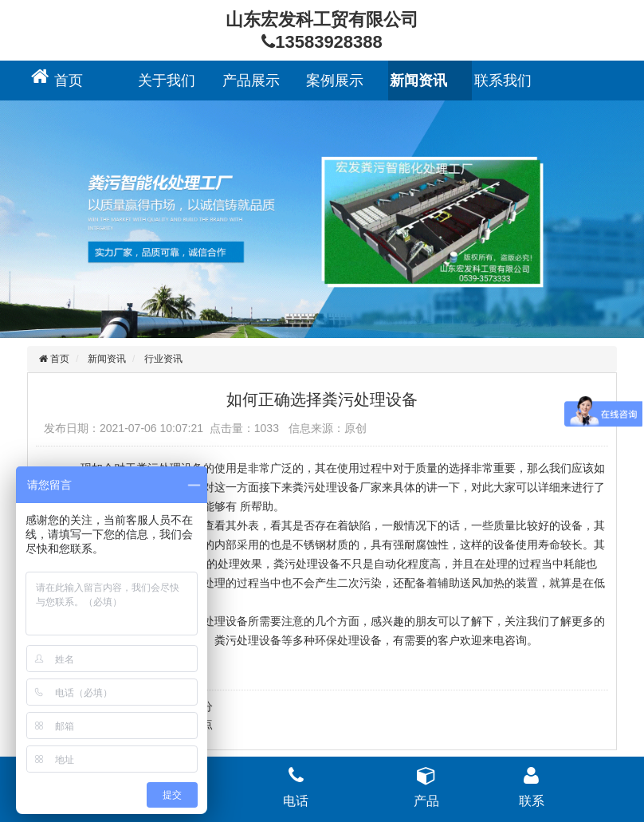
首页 (69, 81)
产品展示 (251, 81)
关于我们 (167, 81)
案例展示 (335, 81)
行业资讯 (163, 359)
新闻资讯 (418, 81)
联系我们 (503, 81)
